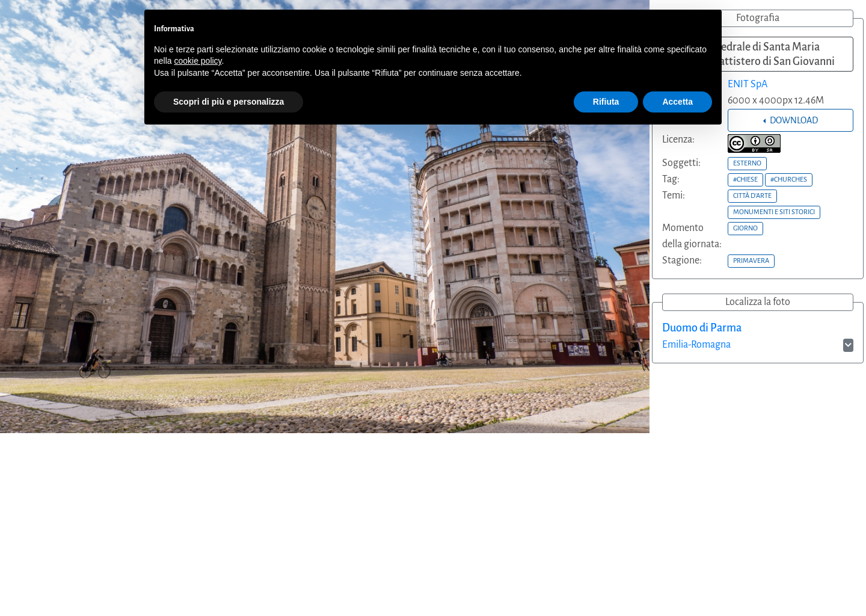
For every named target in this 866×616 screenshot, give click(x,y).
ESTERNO (747, 163)
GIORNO (745, 228)
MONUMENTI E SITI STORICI (774, 212)
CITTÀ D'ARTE (752, 196)
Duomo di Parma (702, 328)
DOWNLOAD (793, 120)
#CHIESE (745, 179)
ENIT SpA (748, 84)
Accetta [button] (677, 102)
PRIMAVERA (751, 260)
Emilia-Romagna (696, 345)
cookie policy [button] (198, 61)
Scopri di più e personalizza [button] (229, 102)
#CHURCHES (789, 179)
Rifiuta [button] (606, 102)
